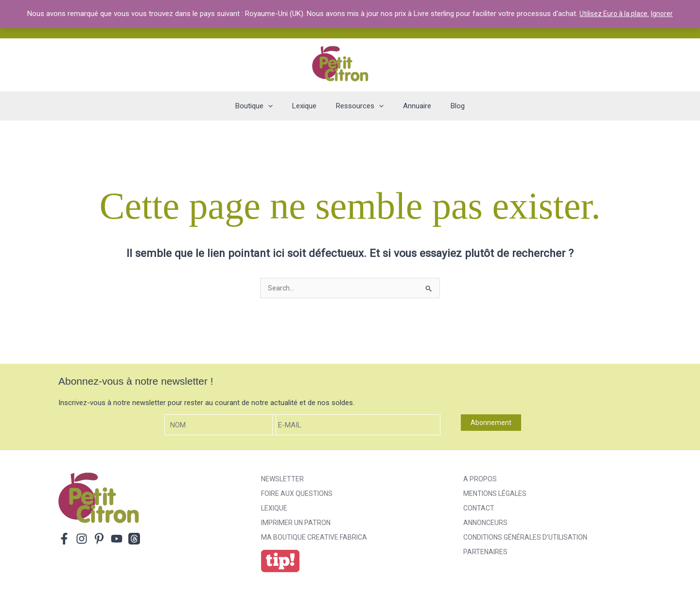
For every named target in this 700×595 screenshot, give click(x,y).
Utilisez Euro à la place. (614, 14)
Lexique (274, 509)
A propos (480, 480)
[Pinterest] (99, 540)
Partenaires (485, 553)
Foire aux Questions (297, 494)
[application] (278, 106)
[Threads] (134, 540)
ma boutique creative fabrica (314, 538)
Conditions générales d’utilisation (525, 538)
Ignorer (664, 14)
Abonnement (491, 424)
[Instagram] (82, 540)
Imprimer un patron (296, 524)
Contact (479, 509)
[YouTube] (117, 540)
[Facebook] (64, 540)
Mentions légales (495, 494)
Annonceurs (485, 524)
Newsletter (282, 480)
